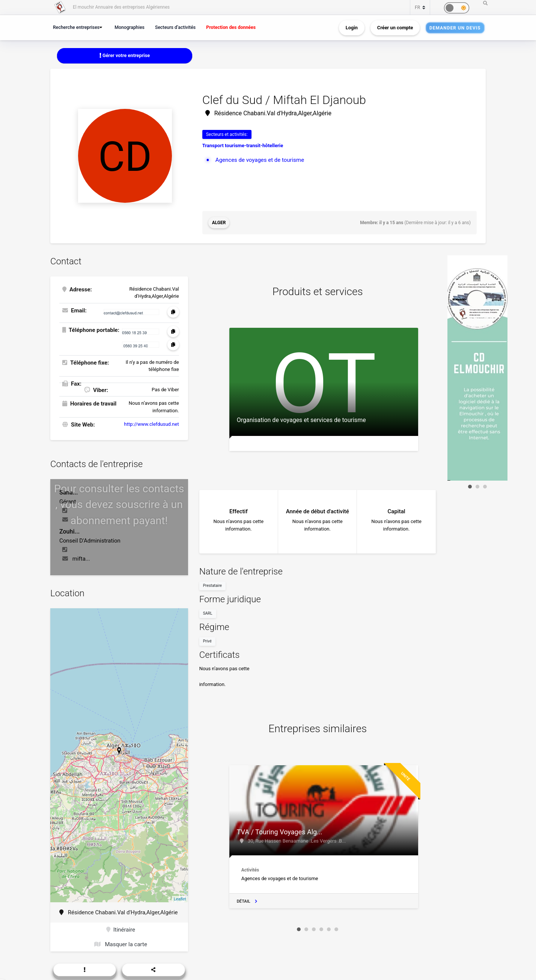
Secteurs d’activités (175, 27)
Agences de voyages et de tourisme (260, 160)
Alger (219, 223)
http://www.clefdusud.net (152, 424)
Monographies (129, 27)
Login (352, 28)
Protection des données (231, 27)
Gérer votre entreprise (125, 55)
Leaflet (180, 899)
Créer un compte (395, 28)
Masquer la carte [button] (121, 944)
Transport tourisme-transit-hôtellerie (243, 145)
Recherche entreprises (76, 27)
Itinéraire (121, 930)
